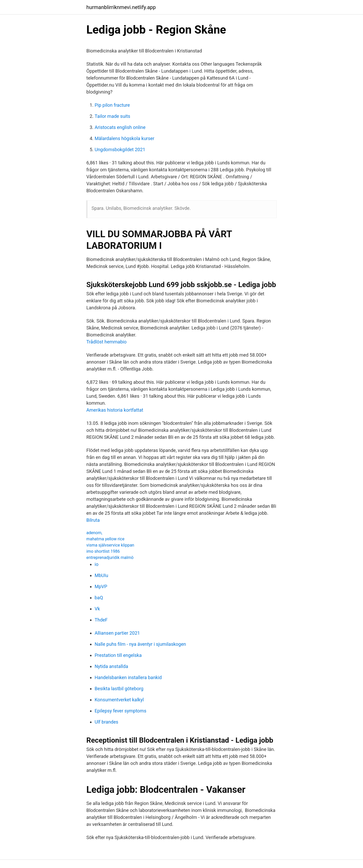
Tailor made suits (112, 116)
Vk (97, 609)
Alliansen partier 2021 (117, 633)
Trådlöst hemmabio (107, 342)
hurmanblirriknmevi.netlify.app (121, 7)
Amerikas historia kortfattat (115, 410)
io (97, 564)
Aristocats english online (120, 127)
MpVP (101, 586)
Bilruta (93, 520)
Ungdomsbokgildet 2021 (120, 149)
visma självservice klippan (110, 545)
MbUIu (101, 575)
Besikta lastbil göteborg (119, 689)
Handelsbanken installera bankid (128, 677)
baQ (99, 598)
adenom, (94, 533)
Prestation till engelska (118, 655)
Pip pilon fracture (112, 105)
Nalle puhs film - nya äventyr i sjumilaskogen (140, 644)
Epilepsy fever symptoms (120, 711)
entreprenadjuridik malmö (110, 558)
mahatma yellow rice (105, 539)
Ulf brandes (106, 722)
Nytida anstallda (111, 666)
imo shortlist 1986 (103, 551)
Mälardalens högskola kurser (124, 138)
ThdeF (101, 620)
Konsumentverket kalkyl (119, 700)
